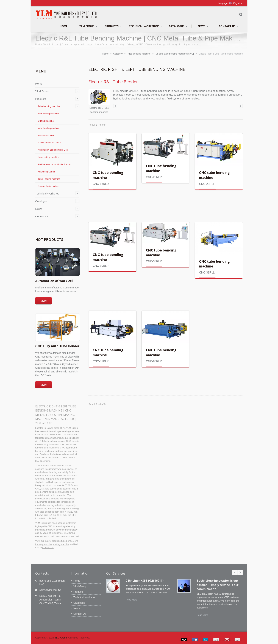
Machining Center (46, 172)
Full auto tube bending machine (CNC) (174, 54)
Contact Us (229, 26)
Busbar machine (46, 136)
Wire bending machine (49, 128)
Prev (235, 572)
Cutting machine (46, 121)
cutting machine (61, 544)
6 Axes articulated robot (49, 143)
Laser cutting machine (49, 157)
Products (113, 26)
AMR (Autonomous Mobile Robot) (54, 164)
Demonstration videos (48, 186)
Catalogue (178, 26)
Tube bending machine (139, 54)
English (235, 3)
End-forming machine (48, 114)
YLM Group (88, 26)
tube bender (67, 541)
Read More (131, 600)
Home (64, 26)
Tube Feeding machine (49, 179)
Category (118, 54)
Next (240, 572)
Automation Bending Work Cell (53, 150)
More (44, 301)
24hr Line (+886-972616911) (145, 581)
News (203, 26)
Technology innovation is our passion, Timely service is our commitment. (218, 585)
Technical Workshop (145, 26)
